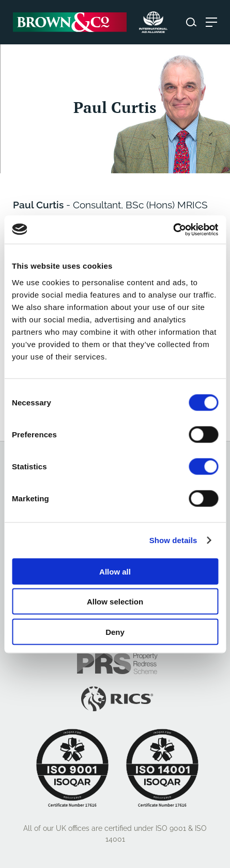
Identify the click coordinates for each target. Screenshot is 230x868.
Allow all (115, 571)
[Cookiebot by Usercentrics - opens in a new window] (173, 230)
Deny (115, 632)
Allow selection (115, 602)
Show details (173, 540)
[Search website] (191, 22)
